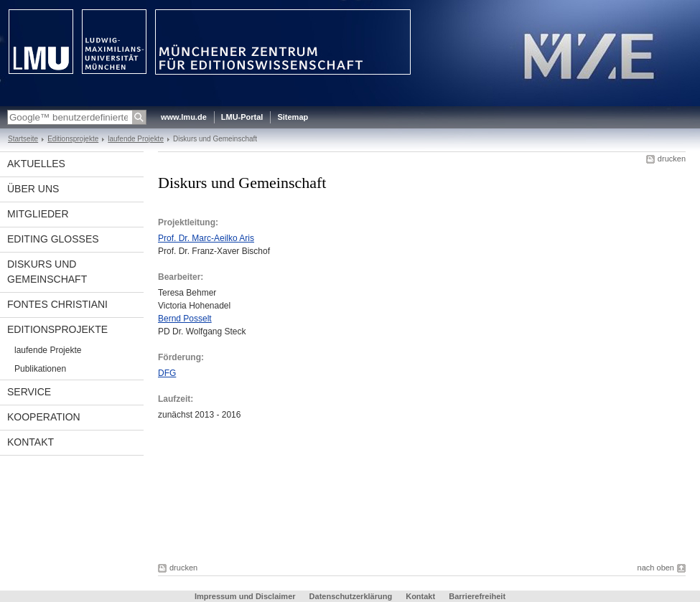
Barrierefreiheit (477, 596)
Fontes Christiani (57, 304)
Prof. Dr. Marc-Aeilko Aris (206, 238)
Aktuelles (36, 164)
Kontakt (31, 442)
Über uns (33, 189)
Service (29, 392)
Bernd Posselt (185, 319)
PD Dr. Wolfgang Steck (202, 331)
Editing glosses (53, 239)
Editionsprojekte (73, 139)
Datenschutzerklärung (351, 596)
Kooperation (44, 417)
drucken (672, 159)
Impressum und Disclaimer (245, 596)
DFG (167, 373)
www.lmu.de (184, 117)
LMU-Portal (242, 117)
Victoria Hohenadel (194, 306)
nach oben (656, 568)
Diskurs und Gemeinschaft (47, 272)
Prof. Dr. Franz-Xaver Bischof (214, 251)
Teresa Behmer (187, 293)
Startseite (23, 139)
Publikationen (40, 369)
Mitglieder (38, 214)
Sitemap (293, 117)
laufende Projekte (136, 139)
